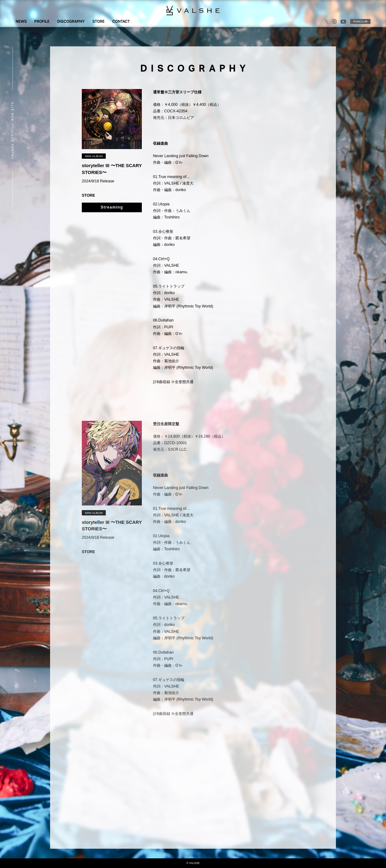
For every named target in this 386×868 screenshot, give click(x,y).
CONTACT (121, 21)
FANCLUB (360, 21)
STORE (98, 21)
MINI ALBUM (94, 156)
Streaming (112, 207)
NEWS (21, 21)
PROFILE (42, 21)
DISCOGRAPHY (71, 21)
